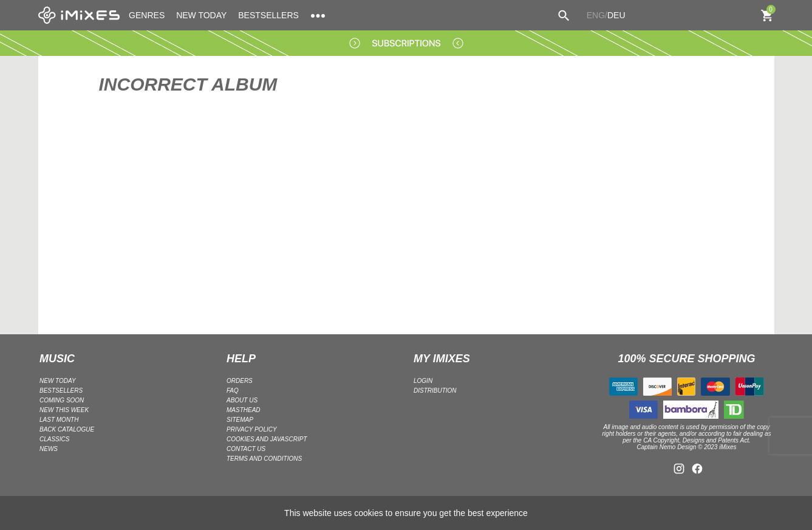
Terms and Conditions (264, 459)
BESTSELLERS (268, 15)
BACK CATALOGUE (67, 429)
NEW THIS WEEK (64, 410)
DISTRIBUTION (435, 391)
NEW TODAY (201, 15)
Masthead (244, 410)
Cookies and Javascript (267, 439)
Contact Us (246, 449)
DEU (616, 15)
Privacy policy (252, 429)
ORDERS (240, 381)
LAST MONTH (59, 420)
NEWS (49, 449)
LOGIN (423, 381)
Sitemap (240, 420)
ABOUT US (242, 400)
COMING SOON (62, 400)
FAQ (233, 391)
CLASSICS (54, 439)
